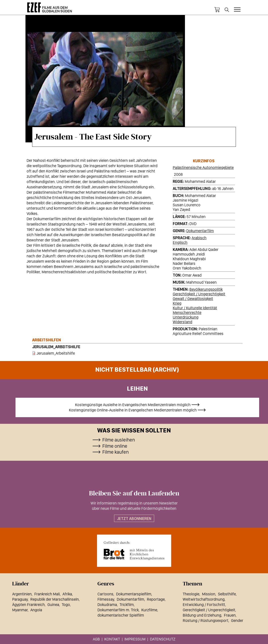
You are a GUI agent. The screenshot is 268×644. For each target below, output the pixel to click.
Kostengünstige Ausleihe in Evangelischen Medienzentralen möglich (133, 405)
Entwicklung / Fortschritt (204, 605)
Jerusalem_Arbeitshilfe (56, 347)
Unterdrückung (186, 317)
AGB (96, 639)
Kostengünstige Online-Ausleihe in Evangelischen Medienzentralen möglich (133, 410)
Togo (66, 605)
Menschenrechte (187, 312)
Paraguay (20, 599)
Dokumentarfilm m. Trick (118, 610)
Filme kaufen (116, 452)
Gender (237, 620)
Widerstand (183, 322)
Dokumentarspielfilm (134, 594)
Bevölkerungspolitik (206, 289)
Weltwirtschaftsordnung (204, 599)
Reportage (156, 599)
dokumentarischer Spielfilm (121, 615)
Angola (36, 610)
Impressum (135, 639)
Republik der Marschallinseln (55, 599)
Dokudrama (107, 605)
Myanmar (20, 610)
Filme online (115, 446)
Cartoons (105, 594)
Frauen (230, 615)
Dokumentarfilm (200, 231)
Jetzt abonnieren (134, 519)
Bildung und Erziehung (202, 615)
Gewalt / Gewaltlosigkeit (193, 299)
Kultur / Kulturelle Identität (195, 308)
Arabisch (199, 238)
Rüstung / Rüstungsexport (206, 620)
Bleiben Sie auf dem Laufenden (134, 493)
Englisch (180, 242)
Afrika (67, 594)
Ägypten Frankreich (28, 605)
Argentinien (22, 594)
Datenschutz (163, 639)
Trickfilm (127, 605)
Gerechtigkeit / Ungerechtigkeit (199, 294)
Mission (209, 594)
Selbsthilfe (227, 594)
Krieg (177, 303)
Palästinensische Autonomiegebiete (203, 167)
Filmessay (106, 599)
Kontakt (112, 639)
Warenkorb (217, 10)
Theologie (191, 594)
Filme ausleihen (119, 440)
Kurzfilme (149, 610)
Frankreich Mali (47, 594)
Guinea (53, 605)
